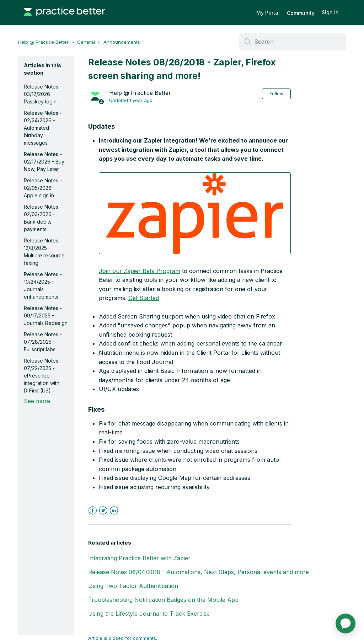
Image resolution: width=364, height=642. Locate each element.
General (86, 42)
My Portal (268, 13)
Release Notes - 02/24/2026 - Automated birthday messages (43, 128)
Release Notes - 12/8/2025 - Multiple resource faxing (44, 252)
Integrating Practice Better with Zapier (139, 558)
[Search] (293, 42)
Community (301, 13)
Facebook (93, 511)
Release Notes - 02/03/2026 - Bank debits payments (43, 218)
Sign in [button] (330, 12)
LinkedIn (114, 511)
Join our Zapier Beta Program (140, 271)
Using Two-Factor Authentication (133, 586)
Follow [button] (276, 94)
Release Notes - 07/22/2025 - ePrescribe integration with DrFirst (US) (43, 376)
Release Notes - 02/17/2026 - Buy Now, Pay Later (44, 162)
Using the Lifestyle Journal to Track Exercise (149, 614)
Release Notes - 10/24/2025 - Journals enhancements (43, 285)
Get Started (144, 298)
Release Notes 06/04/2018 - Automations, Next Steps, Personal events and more (199, 572)
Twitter (103, 511)
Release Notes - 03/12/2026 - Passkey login (43, 94)
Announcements (122, 42)
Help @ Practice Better (43, 42)
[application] (346, 624)
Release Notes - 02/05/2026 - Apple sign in (43, 188)
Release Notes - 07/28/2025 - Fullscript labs (43, 342)
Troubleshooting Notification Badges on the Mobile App (163, 600)
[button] (195, 213)
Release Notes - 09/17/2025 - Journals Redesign (46, 315)
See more (37, 401)
